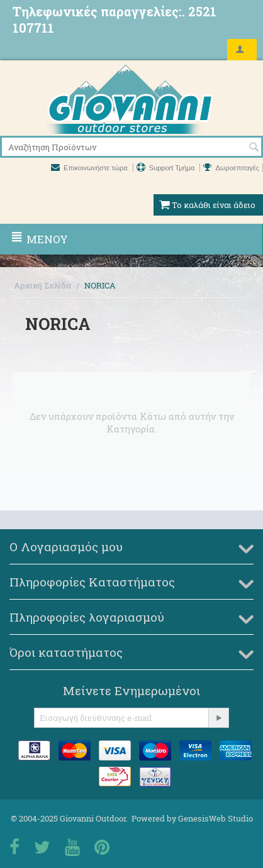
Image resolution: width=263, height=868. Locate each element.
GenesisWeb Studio (215, 818)
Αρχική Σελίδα (42, 285)
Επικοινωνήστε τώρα (90, 168)
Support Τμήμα (167, 168)
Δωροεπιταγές (231, 168)
